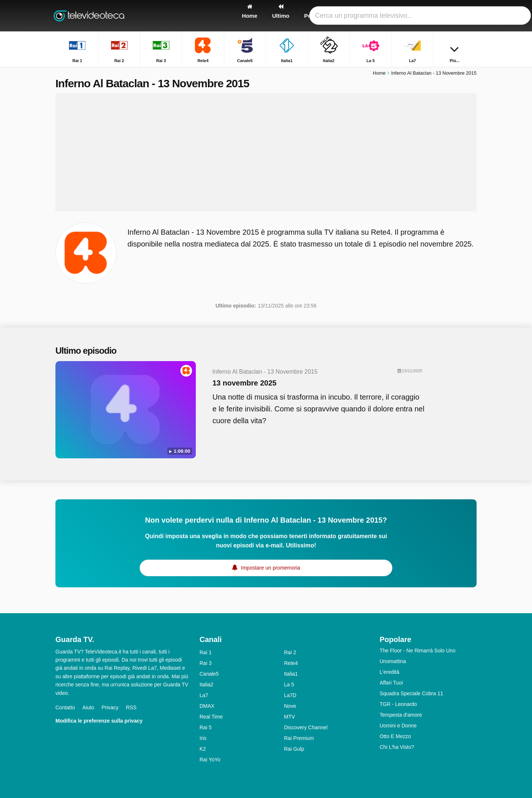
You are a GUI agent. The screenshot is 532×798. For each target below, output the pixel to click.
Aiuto (88, 707)
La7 (204, 695)
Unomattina (393, 661)
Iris (203, 738)
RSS (131, 707)
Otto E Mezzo (395, 736)
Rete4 (291, 663)
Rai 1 (206, 652)
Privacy (110, 707)
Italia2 (206, 685)
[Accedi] (444, 16)
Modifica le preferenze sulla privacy (99, 721)
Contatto (65, 707)
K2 (203, 749)
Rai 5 (206, 727)
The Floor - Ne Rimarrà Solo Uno (418, 651)
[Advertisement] (266, 152)
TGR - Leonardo (398, 704)
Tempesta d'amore (401, 715)
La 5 (289, 685)
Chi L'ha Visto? (397, 747)
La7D (290, 695)
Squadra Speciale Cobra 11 (412, 693)
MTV (290, 717)
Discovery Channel (306, 727)
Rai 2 (290, 652)
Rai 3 (206, 663)
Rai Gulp (294, 749)
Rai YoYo (210, 760)
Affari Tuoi (391, 683)
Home (379, 73)
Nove (290, 706)
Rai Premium (299, 738)
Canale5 (209, 674)
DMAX (207, 706)
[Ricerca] (468, 16)
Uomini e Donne (398, 726)
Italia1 (291, 674)
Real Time (211, 717)
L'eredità (390, 672)
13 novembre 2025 (244, 383)
